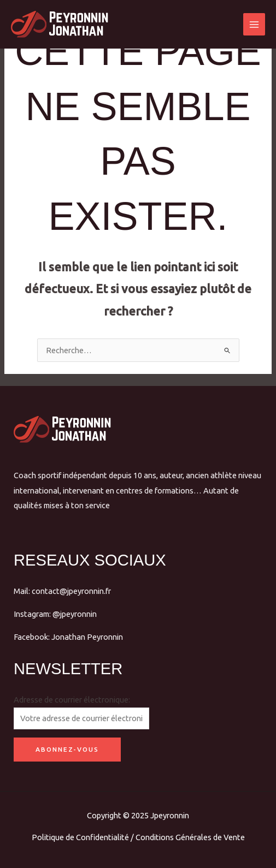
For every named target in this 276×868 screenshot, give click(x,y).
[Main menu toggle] (254, 24)
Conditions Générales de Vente (190, 837)
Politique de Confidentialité (80, 837)
